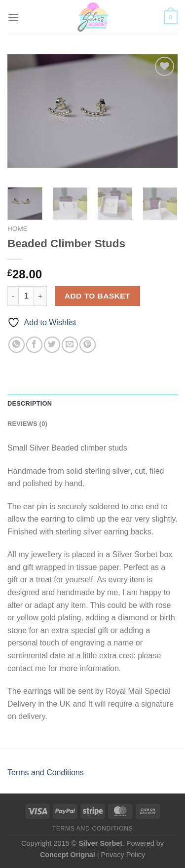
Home (18, 229)
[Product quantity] (26, 296)
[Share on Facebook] (34, 345)
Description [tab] (30, 403)
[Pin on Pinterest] (88, 345)
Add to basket (97, 296)
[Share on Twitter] (52, 345)
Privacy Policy (123, 855)
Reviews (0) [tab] (27, 424)
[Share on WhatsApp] (17, 345)
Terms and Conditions (46, 773)
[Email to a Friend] (70, 345)
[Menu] (13, 17)
